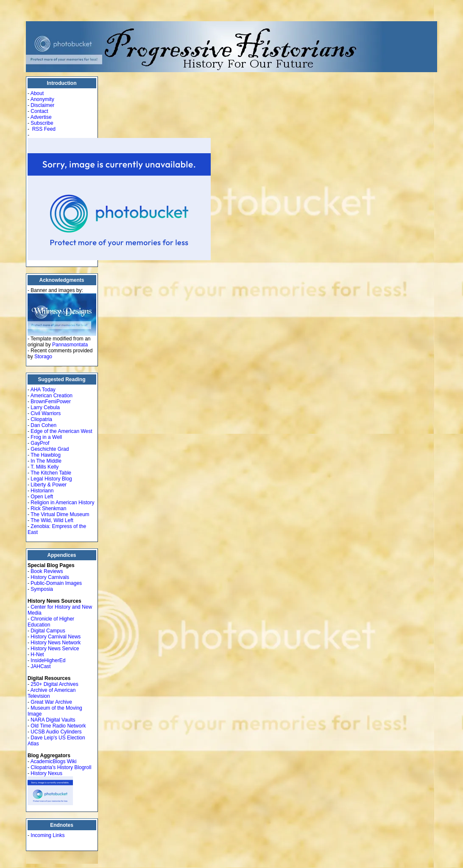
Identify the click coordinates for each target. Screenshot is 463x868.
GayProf (40, 443)
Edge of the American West (61, 431)
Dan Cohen (43, 425)
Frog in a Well (46, 437)
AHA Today (43, 390)
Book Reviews (47, 571)
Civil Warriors (46, 413)
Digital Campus (48, 631)
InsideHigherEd (48, 660)
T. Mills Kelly (45, 467)
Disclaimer (42, 105)
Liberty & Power (49, 485)
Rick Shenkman (48, 508)
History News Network (56, 643)
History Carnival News (56, 637)
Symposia (42, 589)
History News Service (55, 649)
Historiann (42, 491)
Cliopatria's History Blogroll (61, 767)
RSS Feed (44, 129)
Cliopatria (41, 419)
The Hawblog (46, 455)
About (37, 93)
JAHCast (40, 666)
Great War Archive (51, 702)
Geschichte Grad (50, 449)
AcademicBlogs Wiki (54, 761)
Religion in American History (62, 503)
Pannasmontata (70, 345)
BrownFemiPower (51, 402)
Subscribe (42, 123)
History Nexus (46, 773)
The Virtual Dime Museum (60, 514)
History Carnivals (50, 577)
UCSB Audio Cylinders (56, 732)
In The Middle (46, 461)
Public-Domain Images (56, 583)
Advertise (41, 117)
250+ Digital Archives (54, 684)
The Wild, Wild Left (52, 520)
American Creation (52, 396)
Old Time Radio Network (58, 726)
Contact (39, 111)
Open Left (42, 497)
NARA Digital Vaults (53, 720)
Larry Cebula (45, 407)
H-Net (37, 655)
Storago (43, 357)
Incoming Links (47, 835)
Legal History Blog (51, 479)
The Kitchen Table (51, 473)
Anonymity (42, 99)
